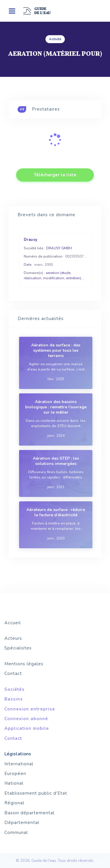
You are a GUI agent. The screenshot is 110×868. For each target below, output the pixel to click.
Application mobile (27, 728)
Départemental (22, 823)
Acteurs (13, 638)
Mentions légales (24, 664)
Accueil (13, 623)
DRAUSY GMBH (59, 248)
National (14, 783)
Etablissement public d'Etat (36, 793)
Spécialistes (18, 648)
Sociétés (15, 689)
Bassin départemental (29, 813)
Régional (14, 803)
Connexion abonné (26, 719)
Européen (15, 774)
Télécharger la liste (55, 175)
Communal (16, 833)
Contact (13, 674)
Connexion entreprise (30, 709)
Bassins (14, 699)
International (19, 764)
